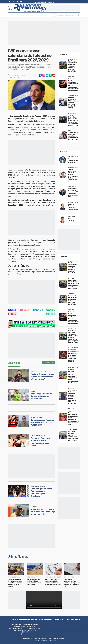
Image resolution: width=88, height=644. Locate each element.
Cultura (37, 13)
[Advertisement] (60, 8)
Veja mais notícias (49, 363)
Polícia (23, 13)
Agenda (30, 17)
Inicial (10, 13)
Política (16, 13)
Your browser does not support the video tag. (44, 600)
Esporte (30, 13)
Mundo (23, 17)
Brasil (17, 17)
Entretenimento (47, 13)
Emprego (10, 17)
